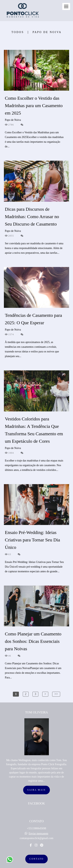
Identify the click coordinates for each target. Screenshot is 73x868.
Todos (18, 32)
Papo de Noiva (47, 32)
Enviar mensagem (38, 824)
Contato (36, 849)
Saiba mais (36, 780)
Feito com (36, 865)
